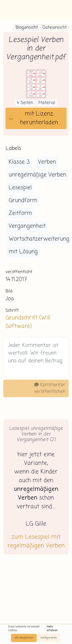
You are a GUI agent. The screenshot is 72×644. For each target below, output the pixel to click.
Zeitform (20, 213)
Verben (47, 162)
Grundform (23, 201)
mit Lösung (23, 252)
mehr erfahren (52, 629)
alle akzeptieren (24, 638)
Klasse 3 (19, 162)
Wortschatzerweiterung (39, 239)
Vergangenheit (27, 226)
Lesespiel (20, 188)
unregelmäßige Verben (37, 175)
